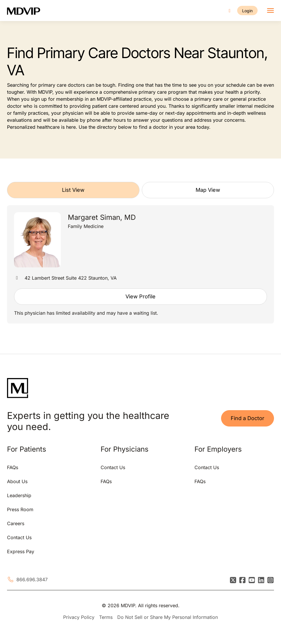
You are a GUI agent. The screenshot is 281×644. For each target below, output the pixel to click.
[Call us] (230, 11)
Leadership (19, 495)
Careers (16, 523)
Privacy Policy (79, 617)
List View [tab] (73, 190)
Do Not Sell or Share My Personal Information (168, 617)
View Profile (140, 296)
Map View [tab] (208, 190)
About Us (17, 481)
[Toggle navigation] (270, 11)
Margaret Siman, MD (102, 217)
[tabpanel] (140, 264)
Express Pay (21, 551)
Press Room (20, 509)
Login (247, 11)
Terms (106, 617)
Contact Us (19, 537)
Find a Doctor (248, 418)
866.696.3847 (32, 579)
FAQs (13, 467)
